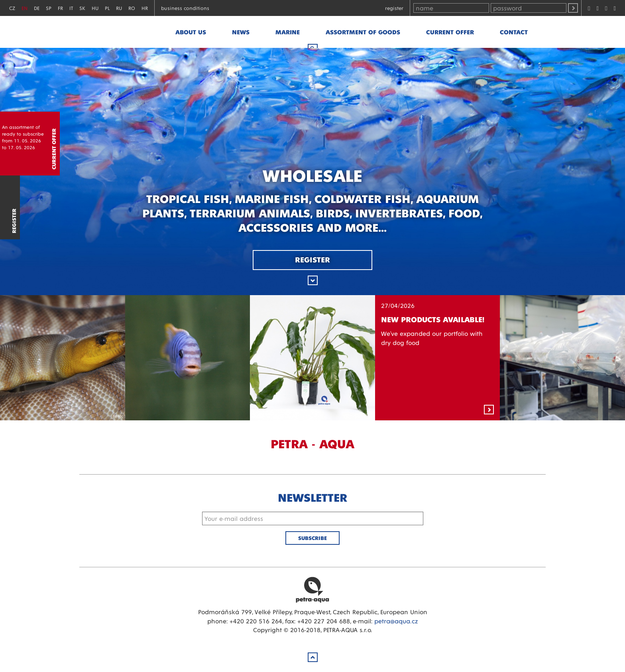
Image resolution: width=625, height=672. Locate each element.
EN (25, 8)
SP (49, 8)
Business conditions (185, 8)
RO (132, 8)
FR (60, 8)
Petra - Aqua (124, 32)
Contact (514, 32)
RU (119, 8)
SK (82, 8)
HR (145, 8)
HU (95, 8)
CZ (12, 8)
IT (71, 8)
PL (107, 8)
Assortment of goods (363, 32)
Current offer (450, 32)
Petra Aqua (312, 589)
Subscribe (312, 538)
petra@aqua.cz (396, 621)
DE (37, 8)
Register (394, 8)
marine (288, 32)
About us (191, 32)
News (241, 32)
